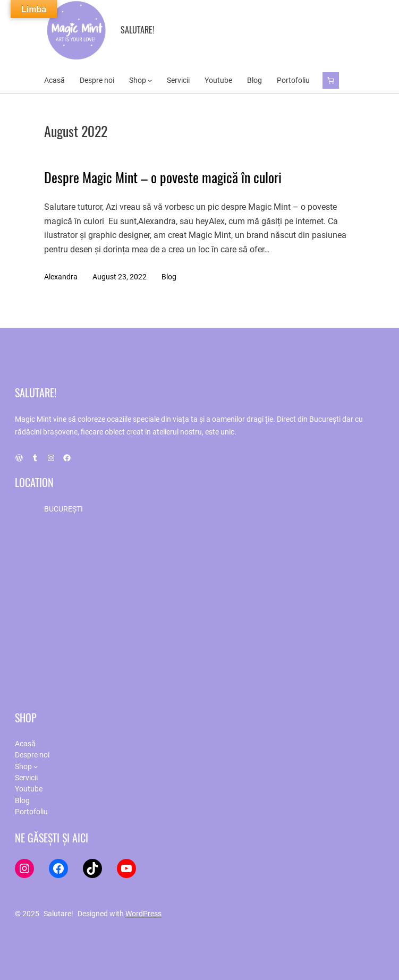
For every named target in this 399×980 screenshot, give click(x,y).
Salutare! (137, 30)
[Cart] (331, 80)
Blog (169, 277)
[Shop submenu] (150, 80)
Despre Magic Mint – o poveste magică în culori (163, 177)
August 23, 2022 (120, 277)
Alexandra (61, 277)
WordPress (143, 914)
